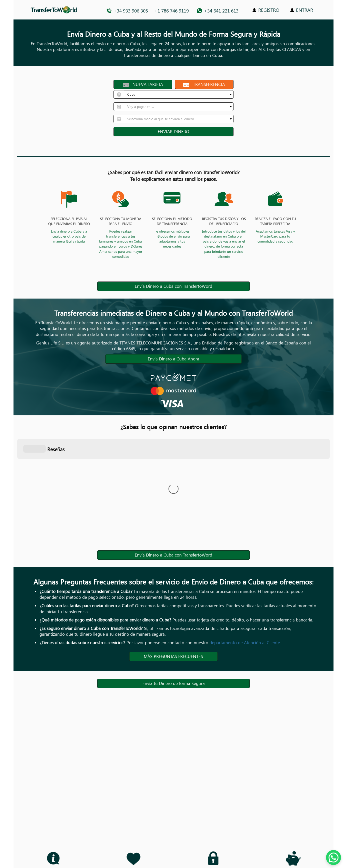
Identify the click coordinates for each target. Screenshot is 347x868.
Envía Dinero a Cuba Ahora (173, 359)
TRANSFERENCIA (204, 84)
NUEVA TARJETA (143, 84)
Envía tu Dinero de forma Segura (174, 683)
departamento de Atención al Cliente (245, 643)
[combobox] (179, 94)
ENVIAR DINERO (173, 132)
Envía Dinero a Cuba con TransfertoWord (173, 286)
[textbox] (177, 107)
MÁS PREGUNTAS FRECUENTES (173, 656)
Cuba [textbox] (131, 94)
